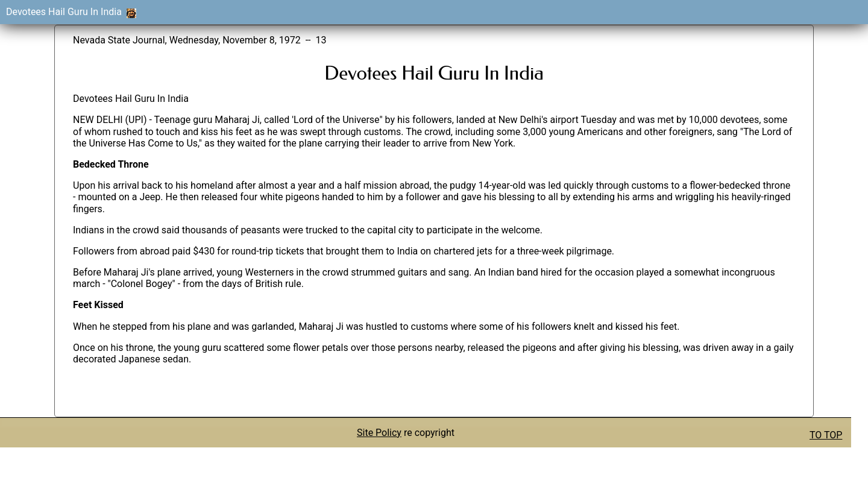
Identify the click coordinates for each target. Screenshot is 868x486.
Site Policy (379, 433)
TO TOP (826, 435)
